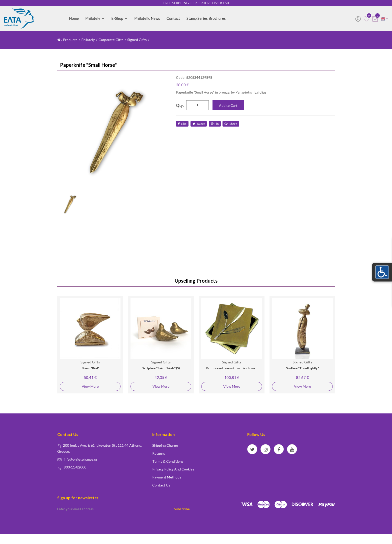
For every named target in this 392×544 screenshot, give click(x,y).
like (182, 124)
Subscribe (182, 509)
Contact (173, 18)
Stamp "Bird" (90, 368)
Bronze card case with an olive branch (232, 368)
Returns (159, 453)
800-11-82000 (75, 467)
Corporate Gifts (111, 40)
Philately (95, 18)
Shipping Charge (165, 445)
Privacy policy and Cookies (173, 469)
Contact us (161, 485)
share (232, 124)
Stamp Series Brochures (206, 18)
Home (74, 18)
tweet (199, 124)
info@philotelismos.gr (81, 459)
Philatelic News (147, 18)
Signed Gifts (137, 40)
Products (70, 40)
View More (90, 386)
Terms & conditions (168, 461)
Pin (215, 124)
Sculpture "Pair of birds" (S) (161, 368)
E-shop (119, 18)
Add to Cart (228, 105)
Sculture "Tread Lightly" (302, 368)
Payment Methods (167, 477)
